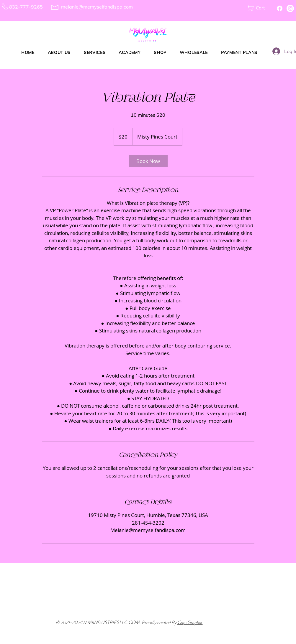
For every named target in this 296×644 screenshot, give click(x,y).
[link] (148, 161)
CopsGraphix (190, 622)
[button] (259, 8)
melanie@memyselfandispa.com (97, 7)
